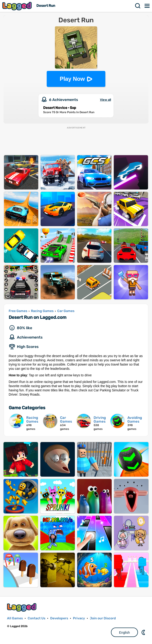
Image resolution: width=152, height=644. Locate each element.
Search (138, 6)
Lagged (18, 6)
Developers (59, 618)
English (125, 632)
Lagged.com (22, 607)
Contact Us (36, 618)
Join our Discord (103, 618)
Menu (147, 6)
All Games (15, 618)
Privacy (79, 618)
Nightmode (144, 632)
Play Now (72, 79)
